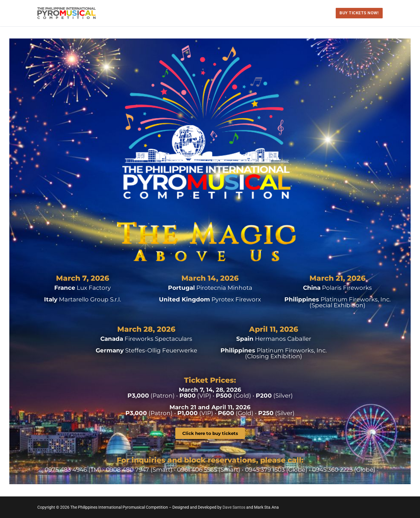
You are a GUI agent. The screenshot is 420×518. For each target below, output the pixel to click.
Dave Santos (234, 507)
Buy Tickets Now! (359, 13)
